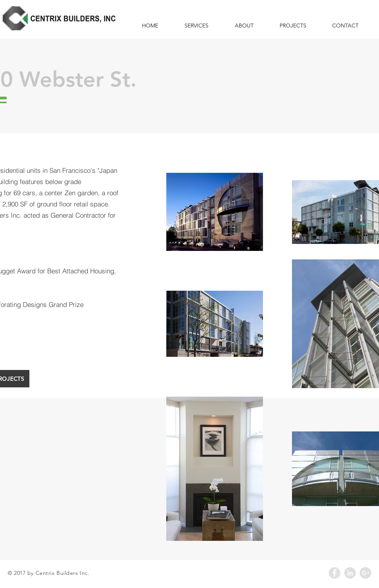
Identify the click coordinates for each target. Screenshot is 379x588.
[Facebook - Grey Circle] (335, 573)
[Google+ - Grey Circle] (365, 573)
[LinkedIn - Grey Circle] (350, 573)
